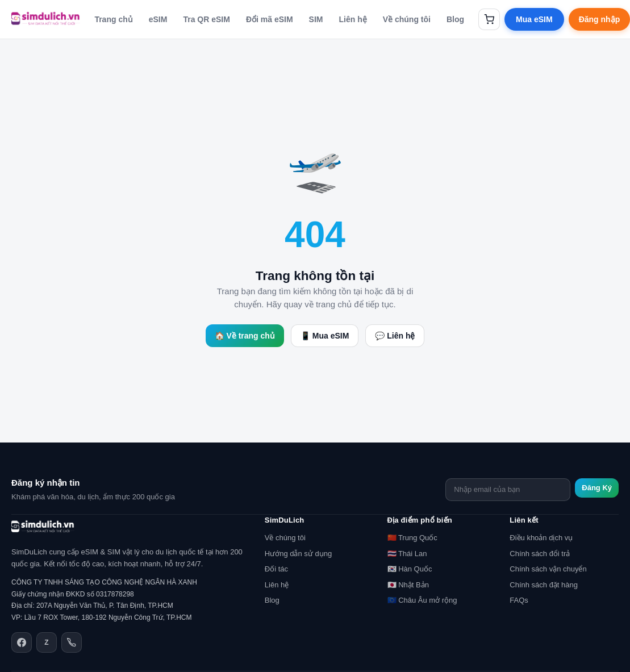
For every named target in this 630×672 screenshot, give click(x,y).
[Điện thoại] (72, 642)
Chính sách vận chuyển (548, 569)
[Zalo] (47, 642)
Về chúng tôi (407, 19)
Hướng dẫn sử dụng (298, 554)
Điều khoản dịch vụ (541, 538)
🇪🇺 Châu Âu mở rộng (422, 600)
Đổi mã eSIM (270, 19)
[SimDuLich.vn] (46, 19)
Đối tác (276, 569)
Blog (455, 19)
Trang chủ (113, 19)
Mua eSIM (534, 19)
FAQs (519, 600)
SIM (316, 19)
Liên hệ (353, 19)
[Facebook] (22, 642)
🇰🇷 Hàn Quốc (410, 569)
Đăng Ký (597, 488)
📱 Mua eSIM (325, 336)
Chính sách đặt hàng (544, 585)
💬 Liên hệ (395, 336)
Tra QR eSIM (206, 19)
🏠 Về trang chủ (245, 336)
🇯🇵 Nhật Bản (408, 585)
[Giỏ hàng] (489, 19)
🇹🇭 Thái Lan (407, 554)
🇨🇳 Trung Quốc (412, 538)
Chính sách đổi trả (540, 554)
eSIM (158, 19)
